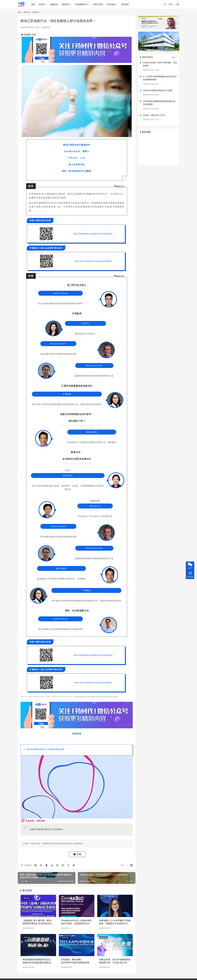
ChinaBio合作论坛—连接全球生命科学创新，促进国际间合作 (76, 922)
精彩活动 (66, 4)
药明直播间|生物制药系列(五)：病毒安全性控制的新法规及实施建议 (38, 961)
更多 (174, 57)
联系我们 (125, 4)
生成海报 (26, 865)
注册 (177, 4)
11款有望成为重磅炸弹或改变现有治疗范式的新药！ (159, 103)
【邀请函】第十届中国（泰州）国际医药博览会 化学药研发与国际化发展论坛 (38, 922)
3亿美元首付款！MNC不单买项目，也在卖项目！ (160, 64)
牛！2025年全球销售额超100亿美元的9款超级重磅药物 (160, 78)
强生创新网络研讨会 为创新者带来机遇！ (46, 749)
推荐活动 (46, 27)
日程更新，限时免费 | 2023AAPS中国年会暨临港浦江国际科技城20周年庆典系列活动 (76, 961)
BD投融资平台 (81, 4)
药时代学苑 (98, 4)
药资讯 (42, 4)
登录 (171, 4)
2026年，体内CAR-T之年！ (155, 115)
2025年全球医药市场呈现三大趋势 (158, 90)
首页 (33, 4)
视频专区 (54, 4)
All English (111, 4)
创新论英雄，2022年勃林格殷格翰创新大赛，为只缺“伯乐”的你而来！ (115, 961)
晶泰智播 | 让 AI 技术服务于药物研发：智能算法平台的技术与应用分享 (115, 922)
